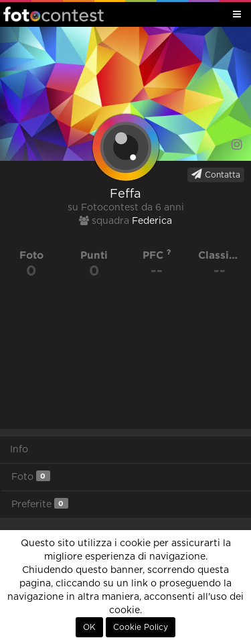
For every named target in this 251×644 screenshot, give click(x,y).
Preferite (40, 504)
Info (19, 450)
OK (89, 627)
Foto (31, 476)
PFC (157, 255)
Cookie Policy (141, 627)
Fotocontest (54, 14)
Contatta (216, 174)
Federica (152, 221)
